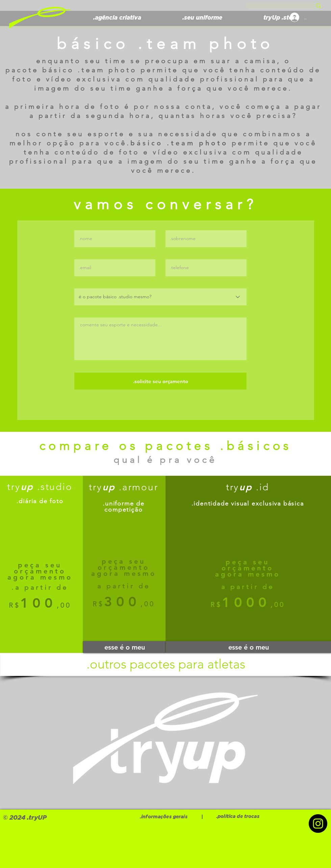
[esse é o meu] (124, 647)
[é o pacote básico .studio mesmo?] (160, 297)
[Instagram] (318, 824)
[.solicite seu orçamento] (160, 381)
